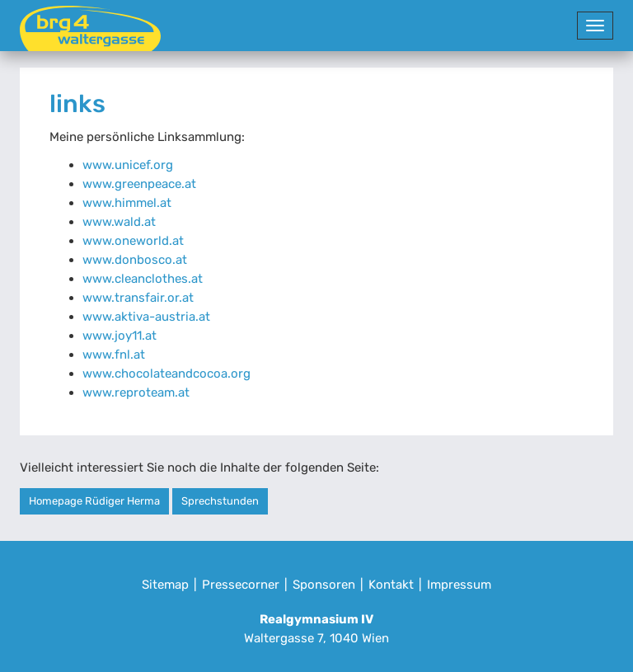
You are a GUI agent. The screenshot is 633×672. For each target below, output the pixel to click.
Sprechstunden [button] (220, 501)
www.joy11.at (120, 336)
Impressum (459, 585)
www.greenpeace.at (139, 184)
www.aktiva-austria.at (146, 317)
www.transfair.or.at (138, 298)
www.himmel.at (127, 203)
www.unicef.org (128, 165)
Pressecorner (241, 585)
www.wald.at (119, 222)
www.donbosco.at (135, 260)
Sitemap (165, 585)
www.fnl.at (114, 355)
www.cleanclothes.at (143, 279)
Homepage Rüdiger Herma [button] (94, 501)
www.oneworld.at (133, 241)
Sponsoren (324, 585)
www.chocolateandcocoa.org (166, 374)
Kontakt (391, 585)
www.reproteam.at (136, 392)
